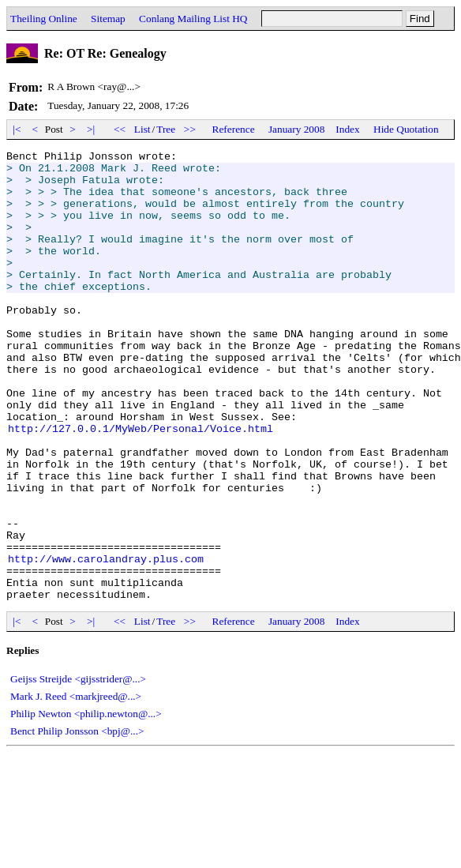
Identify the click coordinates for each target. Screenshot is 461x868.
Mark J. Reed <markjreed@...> (76, 786)
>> (190, 129)
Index (347, 129)
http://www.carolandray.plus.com (106, 641)
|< (17, 129)
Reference (234, 129)
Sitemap (108, 19)
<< (120, 129)
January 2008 (296, 129)
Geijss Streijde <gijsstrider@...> (78, 769)
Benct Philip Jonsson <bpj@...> (77, 821)
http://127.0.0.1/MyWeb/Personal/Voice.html (141, 485)
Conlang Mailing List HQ (193, 19)
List (142, 129)
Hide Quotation (406, 129)
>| (91, 129)
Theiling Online (44, 19)
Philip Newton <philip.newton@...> (86, 804)
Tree (166, 129)
